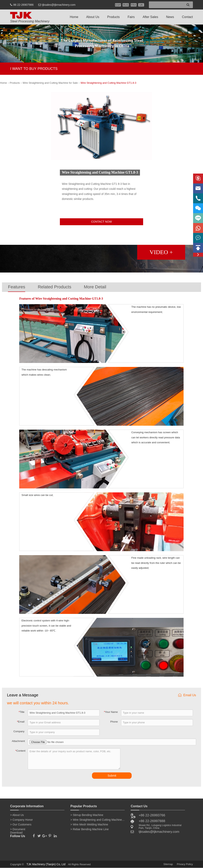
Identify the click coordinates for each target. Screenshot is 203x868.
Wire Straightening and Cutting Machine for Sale (50, 83)
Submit (112, 776)
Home (74, 17)
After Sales (150, 17)
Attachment (18, 741)
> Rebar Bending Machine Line (90, 829)
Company (19, 731)
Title (22, 712)
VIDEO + (161, 252)
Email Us (187, 695)
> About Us (17, 815)
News (170, 17)
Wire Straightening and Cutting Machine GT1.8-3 (108, 83)
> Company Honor (21, 820)
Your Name (111, 712)
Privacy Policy (185, 864)
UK (141, 5)
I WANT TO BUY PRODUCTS (34, 69)
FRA (134, 5)
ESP (118, 5)
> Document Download (18, 830)
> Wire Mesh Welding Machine (89, 824)
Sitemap (168, 864)
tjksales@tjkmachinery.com (59, 5)
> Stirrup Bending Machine (87, 815)
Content (21, 751)
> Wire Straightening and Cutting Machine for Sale (98, 820)
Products (113, 17)
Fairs (131, 17)
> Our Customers (21, 824)
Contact (187, 17)
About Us (93, 17)
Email (21, 722)
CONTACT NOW (101, 222)
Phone (114, 722)
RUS (126, 5)
